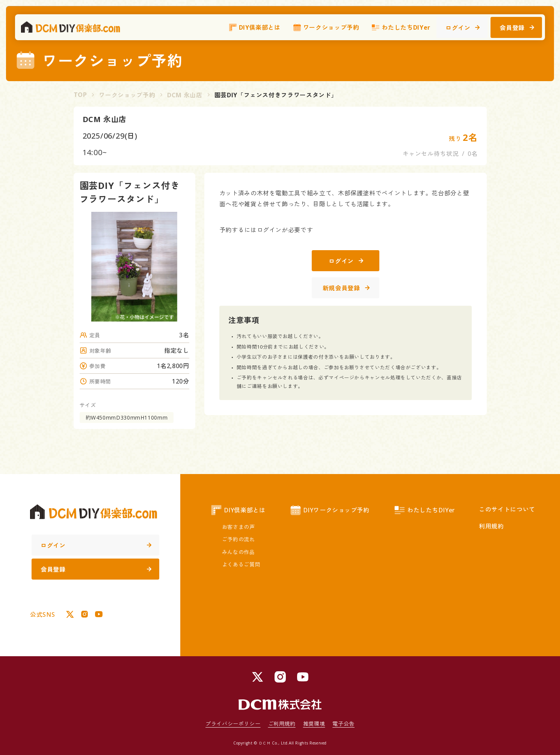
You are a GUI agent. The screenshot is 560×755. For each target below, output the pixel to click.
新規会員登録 (346, 288)
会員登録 (517, 29)
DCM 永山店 (185, 95)
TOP (80, 95)
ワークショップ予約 (326, 28)
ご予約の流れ (238, 539)
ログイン (463, 29)
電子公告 (343, 724)
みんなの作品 (238, 552)
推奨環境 (314, 724)
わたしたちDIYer (401, 28)
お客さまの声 (238, 527)
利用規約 (491, 526)
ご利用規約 (282, 724)
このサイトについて (507, 509)
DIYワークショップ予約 (330, 510)
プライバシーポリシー (233, 724)
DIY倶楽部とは (254, 28)
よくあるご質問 (241, 564)
